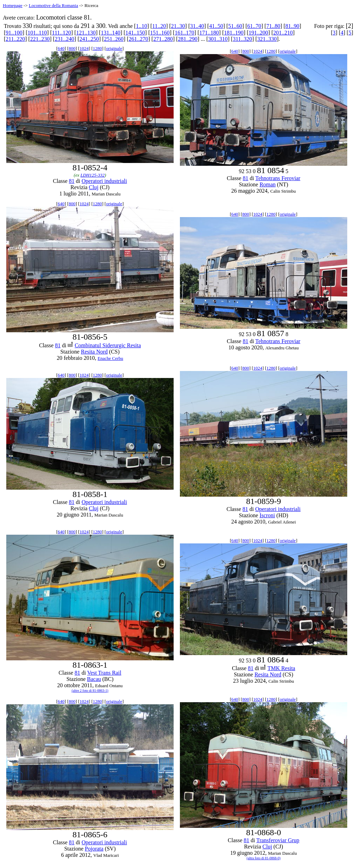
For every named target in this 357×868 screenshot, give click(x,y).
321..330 (267, 39)
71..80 (273, 26)
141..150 (135, 33)
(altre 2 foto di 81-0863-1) (90, 691)
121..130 (86, 33)
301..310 (218, 39)
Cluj (94, 187)
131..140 (111, 33)
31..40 (197, 26)
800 (72, 48)
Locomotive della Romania (53, 5)
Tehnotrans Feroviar (278, 178)
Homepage (13, 5)
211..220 (15, 39)
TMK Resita (281, 668)
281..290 (188, 39)
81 (72, 181)
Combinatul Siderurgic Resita (108, 345)
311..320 (242, 39)
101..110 (37, 33)
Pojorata (94, 849)
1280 (97, 48)
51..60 (235, 26)
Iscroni (267, 515)
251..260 (114, 39)
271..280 (163, 39)
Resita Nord (94, 352)
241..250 (89, 39)
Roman (267, 184)
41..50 (216, 26)
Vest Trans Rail (104, 673)
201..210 (283, 33)
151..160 (160, 33)
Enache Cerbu (110, 358)
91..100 (14, 33)
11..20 (159, 26)
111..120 (62, 33)
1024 (84, 48)
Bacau (94, 679)
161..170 (184, 33)
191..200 (258, 33)
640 (61, 48)
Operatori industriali (104, 181)
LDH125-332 (93, 175)
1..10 (142, 26)
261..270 (138, 39)
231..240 (64, 39)
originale (114, 48)
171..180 (209, 33)
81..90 (293, 26)
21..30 (178, 26)
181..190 (234, 33)
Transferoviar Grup (278, 840)
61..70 (254, 26)
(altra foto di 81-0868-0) (263, 858)
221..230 (40, 39)
